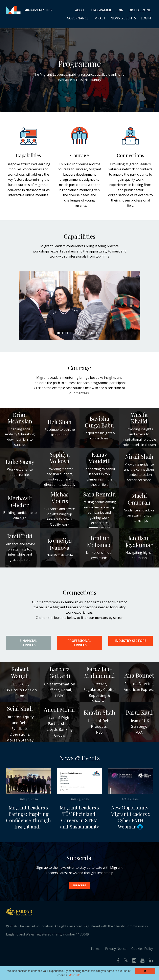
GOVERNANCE (78, 18)
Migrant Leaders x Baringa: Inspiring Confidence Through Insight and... (29, 820)
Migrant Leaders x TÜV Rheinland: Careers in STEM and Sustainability (80, 817)
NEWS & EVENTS (123, 18)
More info (74, 975)
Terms (95, 955)
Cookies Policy (142, 955)
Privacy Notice (116, 955)
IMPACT (100, 18)
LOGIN (146, 18)
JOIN (120, 10)
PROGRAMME (101, 10)
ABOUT (81, 10)
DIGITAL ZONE (140, 10)
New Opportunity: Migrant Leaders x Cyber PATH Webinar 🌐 (130, 817)
